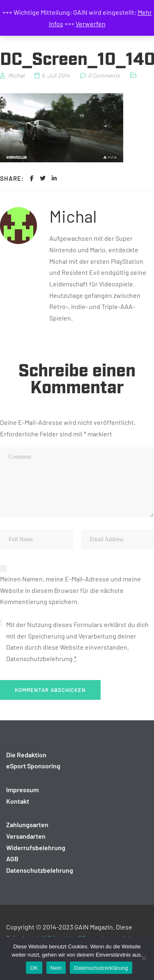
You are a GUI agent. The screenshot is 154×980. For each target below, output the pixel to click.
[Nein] (144, 958)
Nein (56, 968)
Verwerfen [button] (91, 24)
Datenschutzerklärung (101, 968)
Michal (73, 216)
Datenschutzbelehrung (39, 658)
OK (34, 968)
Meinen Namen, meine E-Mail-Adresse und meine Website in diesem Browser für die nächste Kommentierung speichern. (70, 590)
